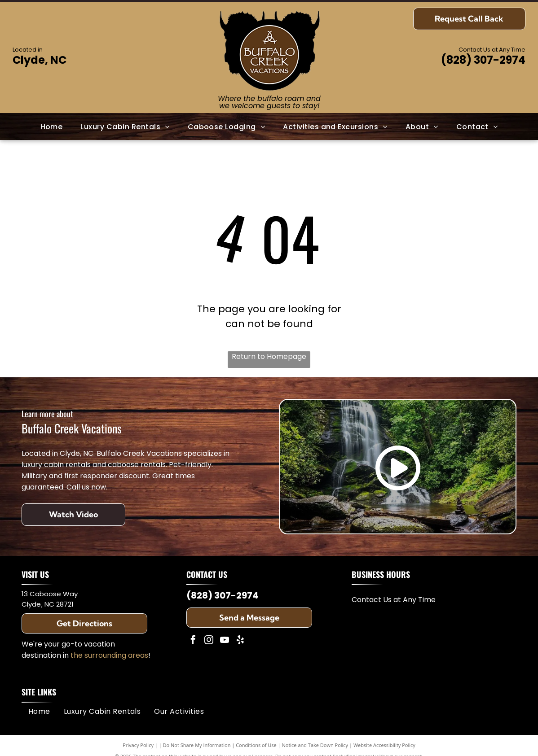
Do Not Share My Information (197, 745)
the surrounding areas (109, 655)
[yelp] (240, 641)
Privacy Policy (138, 745)
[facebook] (193, 641)
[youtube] (225, 641)
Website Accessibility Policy (384, 745)
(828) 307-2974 (483, 60)
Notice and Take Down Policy (315, 745)
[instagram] (209, 641)
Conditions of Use (256, 745)
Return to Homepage (269, 356)
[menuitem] (52, 127)
